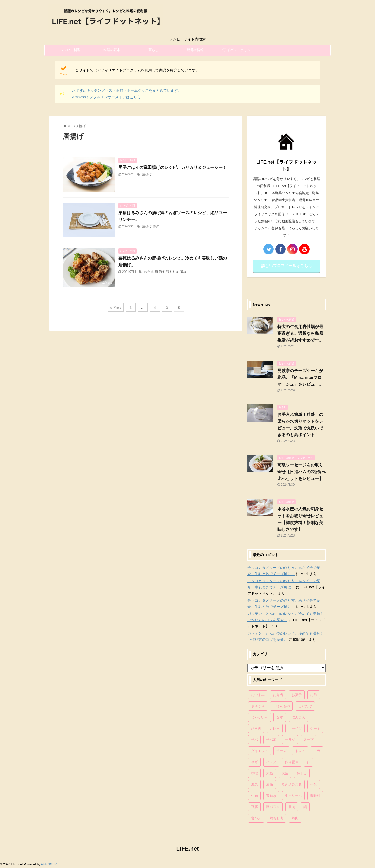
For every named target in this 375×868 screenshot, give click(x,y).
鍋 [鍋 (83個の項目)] (305, 807)
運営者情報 (195, 50)
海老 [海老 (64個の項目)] (254, 784)
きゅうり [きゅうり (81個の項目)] (258, 706)
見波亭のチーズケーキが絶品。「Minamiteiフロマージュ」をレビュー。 (300, 377)
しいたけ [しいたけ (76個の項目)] (305, 706)
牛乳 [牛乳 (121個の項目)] (314, 784)
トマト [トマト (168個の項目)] (300, 751)
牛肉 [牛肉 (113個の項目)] (254, 796)
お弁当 (149, 272)
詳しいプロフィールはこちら (287, 266)
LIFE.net (188, 849)
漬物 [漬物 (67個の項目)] (270, 784)
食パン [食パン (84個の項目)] (256, 818)
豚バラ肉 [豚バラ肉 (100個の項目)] (273, 807)
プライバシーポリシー (237, 50)
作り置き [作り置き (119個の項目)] (292, 762)
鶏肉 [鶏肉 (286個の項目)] (295, 818)
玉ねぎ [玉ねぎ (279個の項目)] (271, 796)
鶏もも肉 (172, 272)
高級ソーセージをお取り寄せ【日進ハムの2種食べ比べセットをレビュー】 (301, 472)
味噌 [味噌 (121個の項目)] (254, 773)
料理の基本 (112, 50)
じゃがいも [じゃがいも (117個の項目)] (260, 717)
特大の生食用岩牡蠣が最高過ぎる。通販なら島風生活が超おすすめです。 (300, 333)
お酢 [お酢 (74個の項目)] (314, 695)
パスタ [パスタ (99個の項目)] (271, 762)
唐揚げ (147, 174)
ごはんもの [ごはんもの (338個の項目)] (281, 706)
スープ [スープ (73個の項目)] (308, 740)
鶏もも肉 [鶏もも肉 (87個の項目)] (276, 818)
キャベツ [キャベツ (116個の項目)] (295, 728)
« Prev (115, 307)
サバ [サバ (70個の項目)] (254, 740)
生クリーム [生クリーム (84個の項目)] (293, 796)
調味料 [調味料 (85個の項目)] (315, 796)
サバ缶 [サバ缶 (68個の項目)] (271, 740)
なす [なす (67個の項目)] (280, 717)
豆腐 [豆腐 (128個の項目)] (254, 807)
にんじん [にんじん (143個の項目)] (298, 717)
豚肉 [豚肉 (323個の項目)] (292, 807)
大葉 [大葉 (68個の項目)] (285, 773)
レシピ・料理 (70, 50)
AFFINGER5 (50, 864)
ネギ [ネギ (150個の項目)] (254, 762)
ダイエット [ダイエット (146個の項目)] (260, 751)
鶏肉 (157, 226)
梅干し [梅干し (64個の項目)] (302, 773)
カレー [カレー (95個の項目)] (275, 728)
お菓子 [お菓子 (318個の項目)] (297, 695)
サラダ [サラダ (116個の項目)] (290, 740)
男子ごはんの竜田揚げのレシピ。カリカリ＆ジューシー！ (173, 167)
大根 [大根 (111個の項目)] (270, 773)
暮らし (154, 50)
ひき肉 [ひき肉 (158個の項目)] (256, 728)
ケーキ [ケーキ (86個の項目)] (315, 728)
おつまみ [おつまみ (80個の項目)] (258, 695)
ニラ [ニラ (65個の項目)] (317, 751)
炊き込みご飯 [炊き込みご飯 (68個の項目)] (292, 784)
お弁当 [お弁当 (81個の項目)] (278, 695)
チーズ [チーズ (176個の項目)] (281, 751)
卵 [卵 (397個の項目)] (308, 762)
